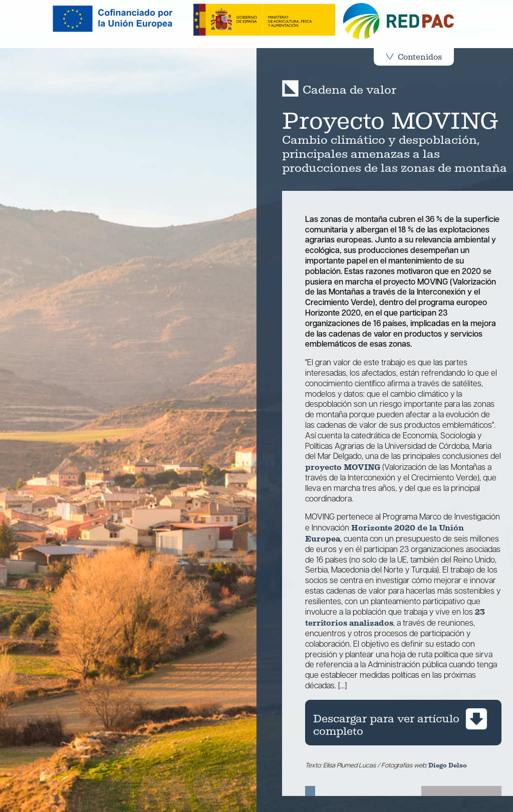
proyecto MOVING (343, 467)
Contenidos (414, 57)
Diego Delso (448, 765)
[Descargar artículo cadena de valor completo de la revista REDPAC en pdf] (403, 723)
